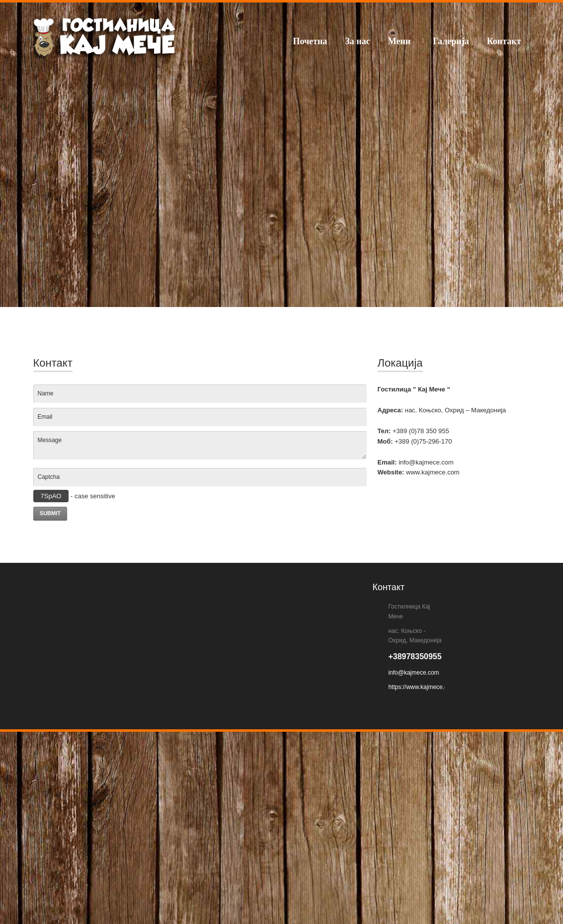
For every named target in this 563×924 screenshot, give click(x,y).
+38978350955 (415, 656)
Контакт (504, 41)
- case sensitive (74, 496)
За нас (357, 41)
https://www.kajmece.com (422, 687)
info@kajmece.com (413, 673)
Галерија (451, 41)
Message (200, 445)
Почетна (310, 41)
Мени (399, 41)
